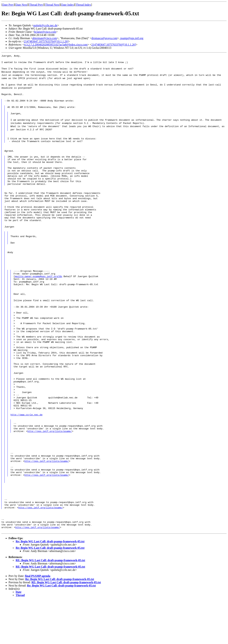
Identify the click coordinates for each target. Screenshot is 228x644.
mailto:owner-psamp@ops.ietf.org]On (39, 290)
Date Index (68, 5)
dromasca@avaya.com (104, 38)
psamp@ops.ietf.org (132, 38)
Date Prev (8, 5)
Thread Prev (36, 5)
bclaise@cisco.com (45, 32)
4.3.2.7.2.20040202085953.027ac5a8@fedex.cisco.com (56, 45)
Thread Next (52, 5)
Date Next (21, 5)
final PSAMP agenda (38, 620)
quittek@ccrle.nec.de (45, 25)
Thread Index (83, 5)
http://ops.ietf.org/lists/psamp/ (50, 466)
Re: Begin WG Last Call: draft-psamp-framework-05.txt (50, 586)
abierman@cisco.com (45, 38)
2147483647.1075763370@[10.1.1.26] (46, 41)
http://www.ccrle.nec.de (26, 447)
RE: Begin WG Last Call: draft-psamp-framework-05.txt (50, 605)
